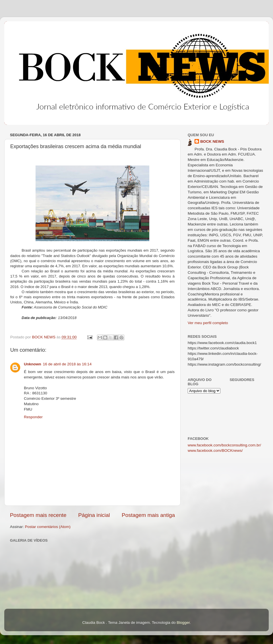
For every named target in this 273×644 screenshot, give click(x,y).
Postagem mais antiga (148, 515)
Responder (33, 417)
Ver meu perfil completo (208, 323)
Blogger (183, 623)
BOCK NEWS (212, 141)
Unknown (33, 364)
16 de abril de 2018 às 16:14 (67, 364)
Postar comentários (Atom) (48, 527)
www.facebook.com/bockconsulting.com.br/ (224, 445)
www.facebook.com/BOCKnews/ (215, 451)
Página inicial (94, 515)
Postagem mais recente (38, 515)
